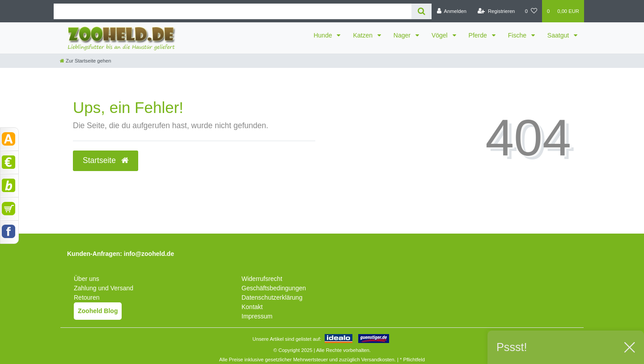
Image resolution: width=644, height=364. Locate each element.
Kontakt (252, 307)
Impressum (257, 316)
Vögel (441, 35)
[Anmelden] (451, 11)
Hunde (324, 35)
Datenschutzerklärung (272, 297)
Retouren (87, 297)
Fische (518, 35)
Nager (403, 35)
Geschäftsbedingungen (274, 288)
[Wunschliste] (531, 11)
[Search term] (233, 11)
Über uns (87, 279)
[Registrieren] (496, 11)
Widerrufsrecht (262, 279)
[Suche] (422, 11)
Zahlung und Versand (104, 288)
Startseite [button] (106, 160)
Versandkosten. (379, 360)
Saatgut (559, 35)
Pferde (479, 35)
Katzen (363, 35)
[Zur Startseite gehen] (85, 61)
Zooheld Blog (98, 311)
